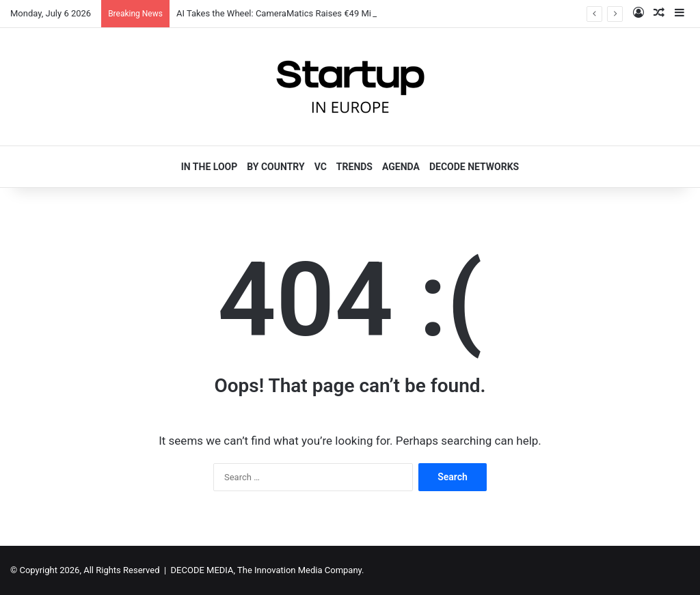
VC (321, 167)
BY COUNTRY (275, 167)
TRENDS (354, 167)
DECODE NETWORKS (474, 167)
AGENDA (401, 167)
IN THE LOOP (209, 167)
